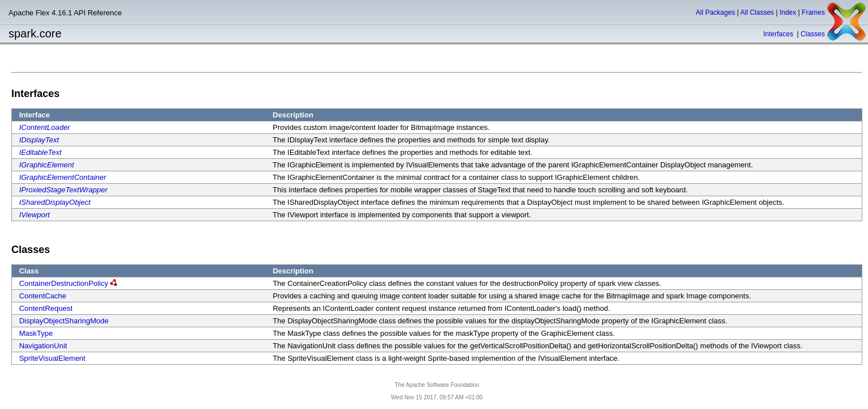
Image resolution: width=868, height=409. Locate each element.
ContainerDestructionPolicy (64, 283)
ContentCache (43, 296)
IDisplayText (39, 140)
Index (788, 12)
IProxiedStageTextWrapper (64, 190)
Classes (813, 34)
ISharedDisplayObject (55, 202)
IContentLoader (45, 127)
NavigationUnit (43, 346)
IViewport (35, 215)
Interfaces (779, 34)
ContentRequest (46, 308)
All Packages (716, 12)
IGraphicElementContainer (63, 177)
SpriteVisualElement (53, 358)
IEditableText (41, 152)
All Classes (757, 12)
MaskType (36, 333)
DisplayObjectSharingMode (64, 321)
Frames (813, 12)
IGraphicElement (47, 165)
